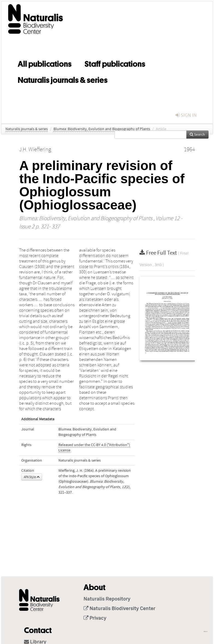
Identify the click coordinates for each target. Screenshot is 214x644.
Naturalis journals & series (63, 79)
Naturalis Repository (107, 599)
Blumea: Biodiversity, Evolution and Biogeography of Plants (102, 129)
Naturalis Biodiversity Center (119, 609)
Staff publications (115, 63)
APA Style (32, 477)
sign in (186, 115)
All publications (45, 63)
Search (197, 135)
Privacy (95, 618)
